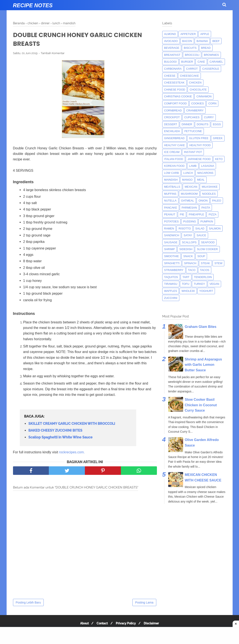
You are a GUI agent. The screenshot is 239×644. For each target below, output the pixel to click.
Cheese (170, 76)
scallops (189, 242)
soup (201, 256)
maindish (171, 180)
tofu (186, 284)
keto (219, 159)
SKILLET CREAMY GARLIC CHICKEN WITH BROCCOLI (72, 424)
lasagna (208, 166)
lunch (188, 173)
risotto (185, 228)
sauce (201, 235)
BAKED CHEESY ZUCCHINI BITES (55, 431)
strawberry (174, 270)
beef (216, 41)
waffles (171, 291)
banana (202, 41)
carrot (192, 69)
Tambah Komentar (53, 54)
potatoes (172, 221)
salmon (215, 228)
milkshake (210, 187)
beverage (172, 48)
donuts (203, 124)
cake (201, 62)
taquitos (171, 277)
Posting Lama (144, 603)
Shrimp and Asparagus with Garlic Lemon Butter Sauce (204, 365)
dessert (171, 124)
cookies (198, 103)
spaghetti (172, 263)
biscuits (190, 48)
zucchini (171, 298)
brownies (211, 55)
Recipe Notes (33, 5)
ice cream (172, 152)
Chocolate (198, 90)
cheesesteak (174, 83)
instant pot (193, 152)
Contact (102, 624)
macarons (205, 173)
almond (170, 34)
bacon (187, 41)
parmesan (189, 208)
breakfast (172, 55)
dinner (187, 124)
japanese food (199, 159)
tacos (205, 270)
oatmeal (188, 201)
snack (188, 256)
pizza (212, 214)
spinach (190, 263)
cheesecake (189, 76)
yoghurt (206, 291)
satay (188, 235)
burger (187, 62)
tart (186, 277)
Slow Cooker (207, 249)
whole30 (188, 291)
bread (206, 48)
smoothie (172, 256)
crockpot (172, 117)
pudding (190, 221)
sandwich (172, 235)
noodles (209, 194)
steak (205, 263)
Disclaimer (153, 624)
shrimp (170, 249)
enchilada (172, 131)
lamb (193, 166)
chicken (195, 83)
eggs (217, 124)
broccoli (192, 55)
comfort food (175, 103)
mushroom (189, 194)
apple (205, 34)
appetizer (188, 34)
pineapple (196, 214)
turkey (199, 284)
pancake (171, 208)
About (83, 624)
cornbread (173, 110)
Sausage (171, 242)
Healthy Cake (175, 145)
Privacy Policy (126, 624)
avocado (171, 41)
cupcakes (192, 117)
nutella (170, 201)
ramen (169, 228)
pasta (206, 208)
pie (182, 214)
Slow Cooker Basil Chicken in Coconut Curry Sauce (201, 405)
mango (187, 180)
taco (192, 270)
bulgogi (170, 62)
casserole (211, 69)
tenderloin (203, 277)
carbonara (173, 69)
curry (209, 117)
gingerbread (174, 138)
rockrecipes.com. (72, 453)
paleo (217, 201)
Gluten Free (199, 138)
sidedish (186, 249)
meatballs (172, 187)
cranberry (195, 110)
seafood (208, 242)
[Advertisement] (119, 635)
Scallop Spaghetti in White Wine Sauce (60, 438)
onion (203, 201)
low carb (172, 173)
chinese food (175, 90)
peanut (170, 214)
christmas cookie (178, 96)
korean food (174, 166)
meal (201, 180)
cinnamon (204, 96)
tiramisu (171, 284)
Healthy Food (200, 145)
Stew (219, 263)
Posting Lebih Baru (28, 603)
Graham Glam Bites (201, 327)
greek (218, 138)
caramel (216, 62)
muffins (170, 194)
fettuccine (193, 131)
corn (212, 103)
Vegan (214, 284)
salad (200, 228)
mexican (191, 187)
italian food (174, 159)
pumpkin (207, 221)
